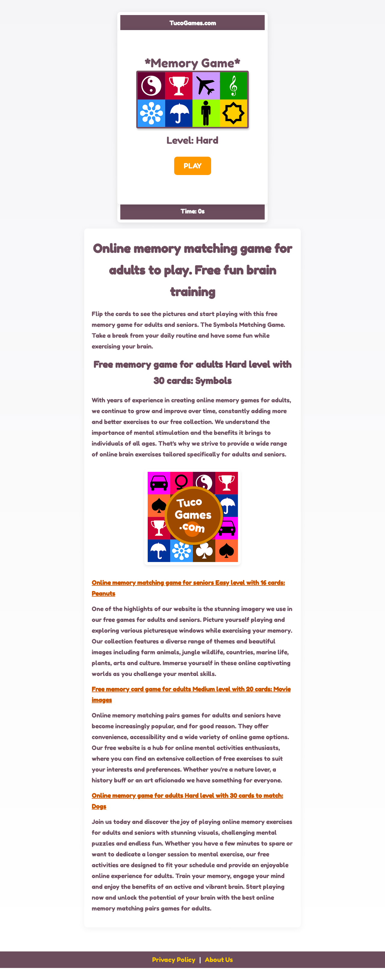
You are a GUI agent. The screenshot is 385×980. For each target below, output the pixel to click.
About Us (219, 960)
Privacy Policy (174, 960)
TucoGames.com (193, 23)
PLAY (193, 166)
